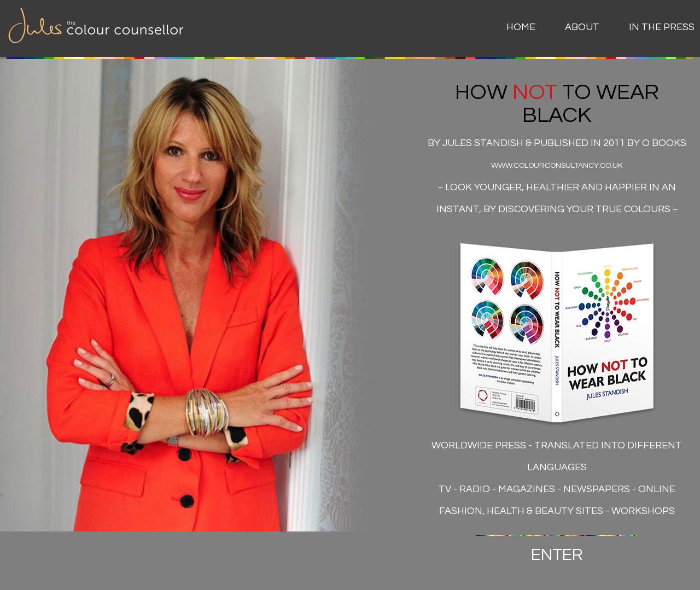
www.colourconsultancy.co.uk (557, 166)
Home (521, 27)
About (582, 27)
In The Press (662, 27)
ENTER (557, 555)
